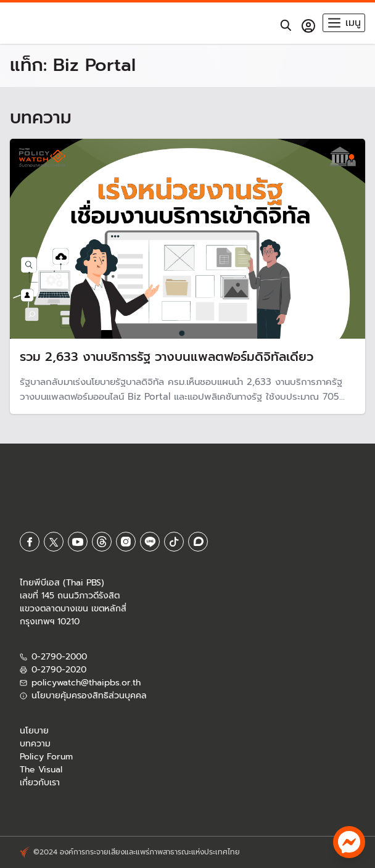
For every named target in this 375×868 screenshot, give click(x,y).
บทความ (35, 744)
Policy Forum (46, 757)
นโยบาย (34, 731)
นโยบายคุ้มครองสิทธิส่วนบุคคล (89, 696)
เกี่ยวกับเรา (40, 783)
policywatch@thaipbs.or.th (86, 683)
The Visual (41, 770)
